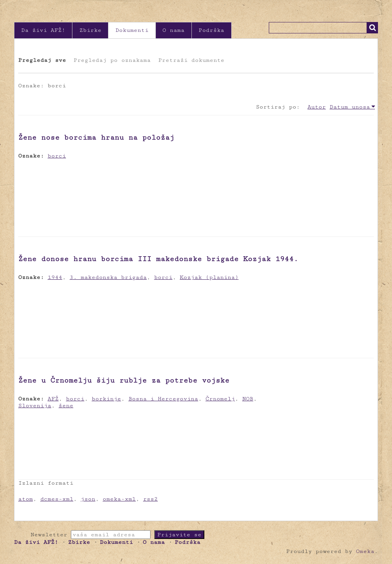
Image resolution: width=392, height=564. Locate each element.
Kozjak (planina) (209, 277)
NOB (248, 399)
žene (66, 406)
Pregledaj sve (42, 60)
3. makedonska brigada (108, 277)
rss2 (150, 499)
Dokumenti (132, 30)
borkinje (107, 399)
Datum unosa (350, 107)
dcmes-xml (57, 499)
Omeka (365, 551)
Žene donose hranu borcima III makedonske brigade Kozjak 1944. (158, 259)
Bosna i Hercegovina (163, 399)
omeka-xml (119, 499)
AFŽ (53, 399)
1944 (55, 277)
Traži (372, 28)
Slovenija (35, 406)
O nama (174, 30)
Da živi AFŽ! (43, 30)
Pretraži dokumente (191, 60)
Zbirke (90, 30)
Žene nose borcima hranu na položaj (96, 137)
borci (57, 156)
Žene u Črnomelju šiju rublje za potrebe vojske (124, 380)
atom (26, 499)
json (88, 499)
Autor (317, 107)
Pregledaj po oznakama (112, 60)
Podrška (212, 30)
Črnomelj (220, 399)
